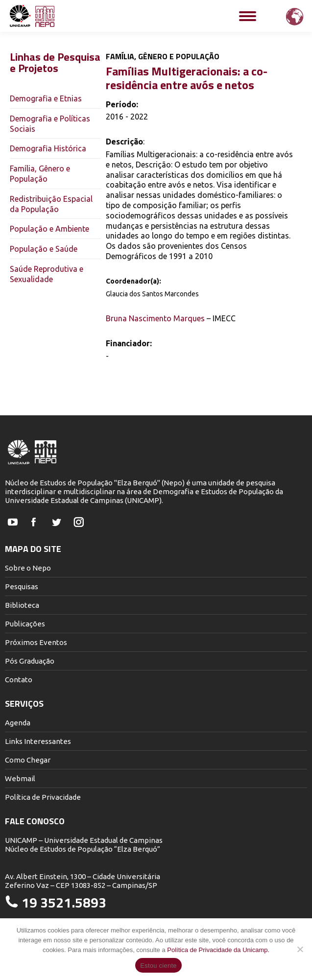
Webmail (20, 778)
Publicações (25, 624)
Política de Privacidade (43, 797)
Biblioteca (22, 605)
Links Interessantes (38, 741)
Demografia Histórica (48, 148)
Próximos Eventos (36, 642)
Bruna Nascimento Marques (155, 318)
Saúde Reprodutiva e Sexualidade (47, 274)
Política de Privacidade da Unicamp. (218, 950)
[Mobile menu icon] (248, 16)
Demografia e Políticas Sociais (50, 124)
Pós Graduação (30, 661)
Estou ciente (158, 966)
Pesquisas (22, 586)
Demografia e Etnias (46, 98)
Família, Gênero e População (40, 174)
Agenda (18, 723)
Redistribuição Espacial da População (51, 204)
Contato (19, 680)
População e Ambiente (49, 229)
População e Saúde (44, 249)
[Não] (300, 949)
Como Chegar (28, 760)
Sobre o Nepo (28, 568)
